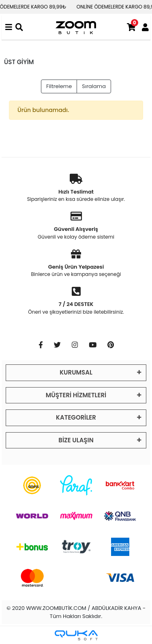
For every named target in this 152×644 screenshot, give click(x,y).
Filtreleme (59, 86)
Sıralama (94, 86)
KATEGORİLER (76, 417)
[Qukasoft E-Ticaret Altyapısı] (76, 635)
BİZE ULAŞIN (76, 440)
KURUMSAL (76, 372)
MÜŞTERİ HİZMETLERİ (76, 395)
